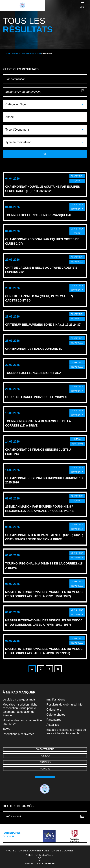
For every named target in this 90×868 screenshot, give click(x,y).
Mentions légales (40, 855)
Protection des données (24, 851)
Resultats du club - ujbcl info (65, 705)
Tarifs (6, 729)
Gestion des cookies (59, 851)
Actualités (53, 725)
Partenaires (54, 720)
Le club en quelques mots (19, 699)
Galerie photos (56, 715)
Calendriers (54, 710)
